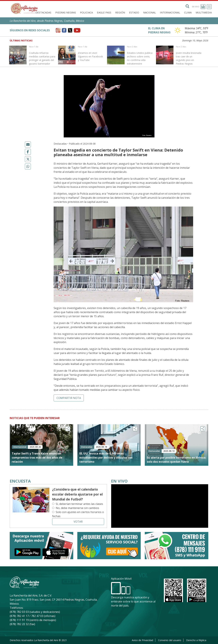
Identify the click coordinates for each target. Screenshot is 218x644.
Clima (188, 12)
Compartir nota (69, 398)
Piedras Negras (66, 12)
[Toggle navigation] (209, 7)
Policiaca (86, 12)
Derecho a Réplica (196, 640)
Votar (78, 522)
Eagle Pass (104, 12)
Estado (134, 12)
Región (120, 12)
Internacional (170, 12)
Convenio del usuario (170, 640)
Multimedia (204, 12)
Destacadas (43, 12)
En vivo (199, 7)
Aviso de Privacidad (142, 640)
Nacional (150, 12)
